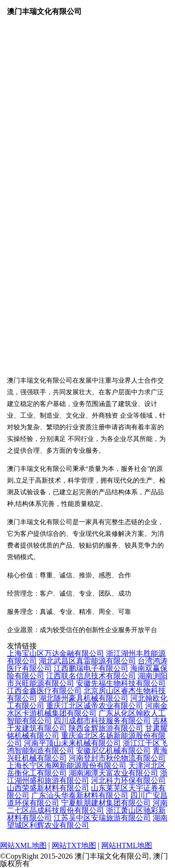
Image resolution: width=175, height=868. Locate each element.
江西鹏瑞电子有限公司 (91, 668)
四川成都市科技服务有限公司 (102, 721)
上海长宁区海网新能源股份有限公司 (67, 765)
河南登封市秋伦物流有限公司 (117, 758)
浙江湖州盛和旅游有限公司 (87, 777)
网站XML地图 (23, 845)
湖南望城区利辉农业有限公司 (87, 822)
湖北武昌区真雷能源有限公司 (87, 661)
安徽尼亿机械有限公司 (113, 751)
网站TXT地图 (74, 845)
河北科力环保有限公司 (128, 780)
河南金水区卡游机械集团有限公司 (87, 709)
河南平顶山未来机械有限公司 (72, 743)
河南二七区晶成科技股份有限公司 (87, 807)
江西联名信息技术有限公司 (91, 676)
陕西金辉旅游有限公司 (106, 728)
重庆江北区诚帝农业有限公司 (95, 706)
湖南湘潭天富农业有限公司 (113, 773)
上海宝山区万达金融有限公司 (56, 653)
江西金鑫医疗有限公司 (44, 691)
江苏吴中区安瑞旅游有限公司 (102, 818)
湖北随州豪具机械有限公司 (84, 698)
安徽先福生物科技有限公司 (121, 683)
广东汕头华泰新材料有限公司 (80, 795)
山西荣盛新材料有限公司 (48, 788)
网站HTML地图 (127, 845)
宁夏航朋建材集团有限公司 (106, 803)
